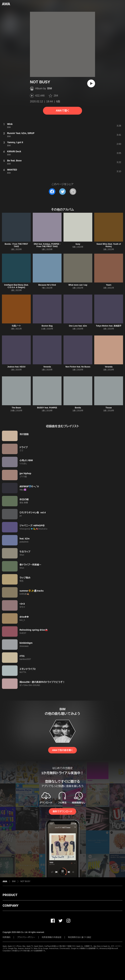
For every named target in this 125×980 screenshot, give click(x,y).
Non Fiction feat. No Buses (78, 367)
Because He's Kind (47, 285)
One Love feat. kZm (78, 326)
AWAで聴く (62, 111)
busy (78, 244)
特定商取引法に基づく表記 (80, 937)
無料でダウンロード (62, 811)
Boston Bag (47, 326)
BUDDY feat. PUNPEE (47, 408)
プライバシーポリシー (26, 937)
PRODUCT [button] (10, 895)
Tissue (109, 408)
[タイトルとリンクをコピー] (73, 192)
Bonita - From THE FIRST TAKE (16, 245)
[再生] (91, 83)
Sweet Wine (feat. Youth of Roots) (109, 245)
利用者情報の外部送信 (52, 937)
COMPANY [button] (10, 906)
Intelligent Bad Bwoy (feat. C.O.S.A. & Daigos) (16, 286)
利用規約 (7, 937)
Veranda (47, 367)
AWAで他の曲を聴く (62, 750)
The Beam (16, 408)
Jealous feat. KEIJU (16, 367)
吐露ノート (16, 326)
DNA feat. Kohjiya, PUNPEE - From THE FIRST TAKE (47, 245)
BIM (50, 88)
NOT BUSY (25, 881)
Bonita (78, 408)
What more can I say (78, 285)
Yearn (109, 285)
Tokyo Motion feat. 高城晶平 (109, 326)
